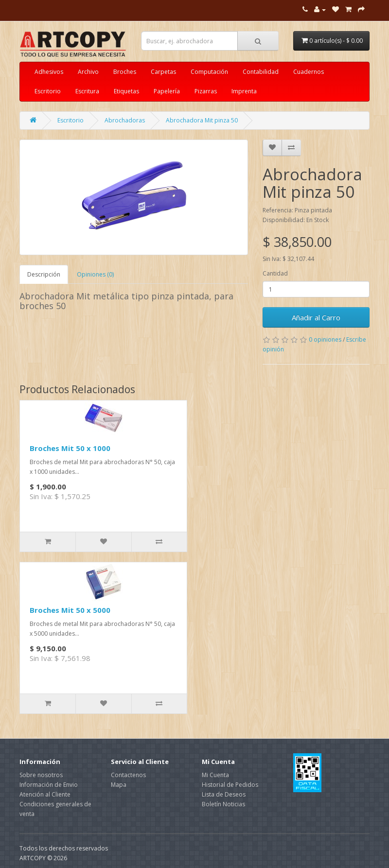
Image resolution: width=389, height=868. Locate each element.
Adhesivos (49, 72)
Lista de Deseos (224, 794)
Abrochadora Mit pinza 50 (202, 120)
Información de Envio (49, 785)
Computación (209, 72)
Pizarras (206, 91)
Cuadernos (309, 72)
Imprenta (244, 91)
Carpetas (163, 72)
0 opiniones (325, 339)
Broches (125, 72)
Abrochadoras (125, 120)
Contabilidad (261, 72)
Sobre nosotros (41, 775)
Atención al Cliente (45, 794)
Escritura (87, 91)
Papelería (167, 91)
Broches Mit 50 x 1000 (70, 448)
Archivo (88, 72)
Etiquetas (126, 91)
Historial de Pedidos (230, 785)
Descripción (44, 274)
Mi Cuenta (215, 775)
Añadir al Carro (316, 317)
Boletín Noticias (223, 804)
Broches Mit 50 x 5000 (70, 610)
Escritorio (48, 91)
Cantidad (275, 273)
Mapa (119, 785)
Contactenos (128, 775)
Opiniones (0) (95, 274)
